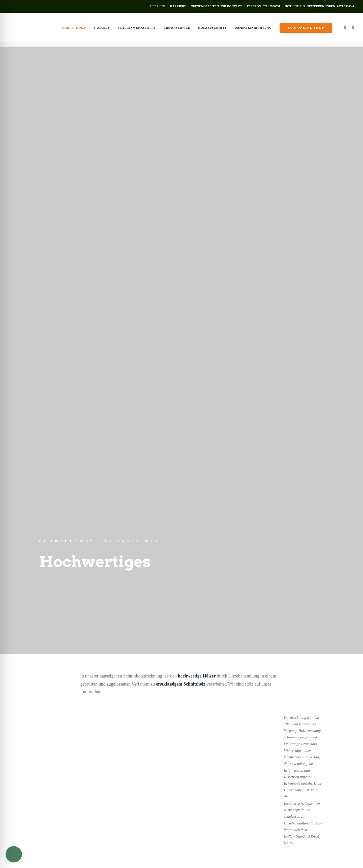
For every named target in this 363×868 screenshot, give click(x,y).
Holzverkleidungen (24, 773)
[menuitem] (159, 6)
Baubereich (211, 435)
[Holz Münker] (19, 30)
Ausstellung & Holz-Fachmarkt (33, 800)
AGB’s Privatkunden (89, 859)
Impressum (47, 859)
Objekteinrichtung (253, 30)
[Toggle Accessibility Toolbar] (14, 854)
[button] (344, 30)
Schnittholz (73, 30)
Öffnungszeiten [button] (218, 816)
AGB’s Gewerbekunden (120, 859)
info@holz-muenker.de (220, 798)
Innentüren (17, 780)
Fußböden (17, 786)
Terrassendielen (21, 793)
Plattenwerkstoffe (137, 30)
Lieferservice (177, 30)
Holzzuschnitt (212, 30)
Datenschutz (65, 859)
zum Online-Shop (35, 809)
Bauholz (102, 30)
